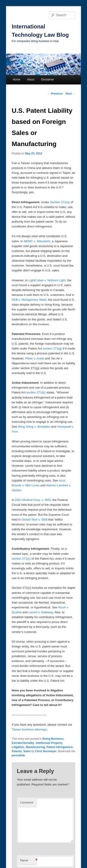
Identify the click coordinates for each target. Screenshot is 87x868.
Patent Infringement (60, 747)
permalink (18, 755)
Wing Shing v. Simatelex (34, 427)
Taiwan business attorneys (29, 729)
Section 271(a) (60, 202)
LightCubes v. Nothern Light (47, 280)
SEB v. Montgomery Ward (29, 300)
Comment (27, 802)
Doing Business (53, 739)
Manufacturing (35, 747)
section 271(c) (21, 559)
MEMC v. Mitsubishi (37, 241)
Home (16, 80)
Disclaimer (48, 80)
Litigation (18, 747)
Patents (17, 751)
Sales (27, 751)
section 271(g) (52, 348)
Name (28, 860)
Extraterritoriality (23, 743)
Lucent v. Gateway (41, 612)
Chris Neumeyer (46, 751)
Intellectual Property (49, 743)
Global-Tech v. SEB (34, 520)
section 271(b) (36, 392)
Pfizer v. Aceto (35, 358)
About (31, 80)
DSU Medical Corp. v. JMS (33, 500)
